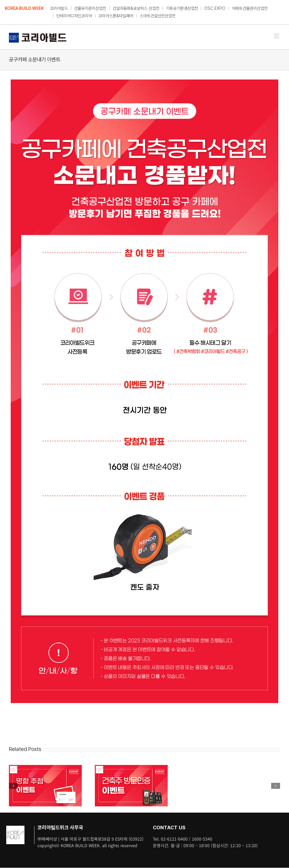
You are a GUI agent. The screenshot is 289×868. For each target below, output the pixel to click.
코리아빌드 (59, 8)
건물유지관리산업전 (90, 8)
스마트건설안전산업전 (158, 16)
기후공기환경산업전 (182, 8)
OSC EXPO (215, 8)
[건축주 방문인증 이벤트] (131, 768)
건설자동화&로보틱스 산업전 (136, 8)
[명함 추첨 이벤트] (45, 768)
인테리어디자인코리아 (74, 16)
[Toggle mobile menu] (277, 36)
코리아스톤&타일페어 (116, 16)
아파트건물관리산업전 (250, 8)
